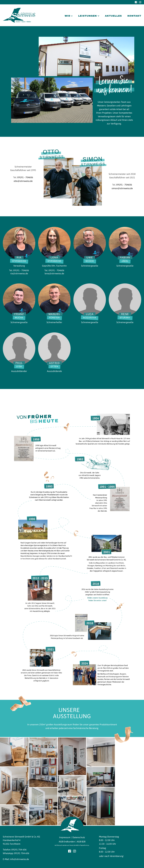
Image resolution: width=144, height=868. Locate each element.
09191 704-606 (19, 850)
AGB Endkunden (67, 842)
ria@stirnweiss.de (19, 273)
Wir (69, 16)
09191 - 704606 (25, 177)
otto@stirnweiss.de (23, 181)
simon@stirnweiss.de (122, 188)
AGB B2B (81, 842)
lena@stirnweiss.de (54, 273)
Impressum (65, 837)
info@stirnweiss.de (20, 859)
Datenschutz (79, 837)
